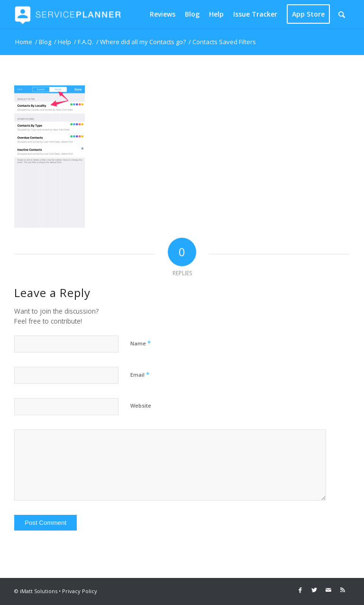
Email (140, 374)
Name (141, 343)
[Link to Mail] (328, 590)
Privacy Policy (80, 591)
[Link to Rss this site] (343, 590)
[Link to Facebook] (300, 590)
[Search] (342, 14)
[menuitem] (163, 14)
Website (141, 405)
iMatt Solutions (39, 591)
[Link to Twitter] (314, 590)
